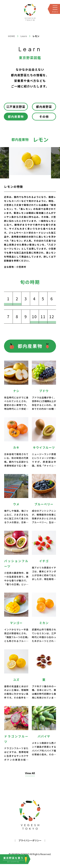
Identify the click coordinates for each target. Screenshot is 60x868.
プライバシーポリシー (30, 840)
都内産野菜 (44, 107)
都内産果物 (16, 116)
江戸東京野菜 (16, 107)
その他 (44, 116)
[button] (53, 163)
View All (30, 773)
